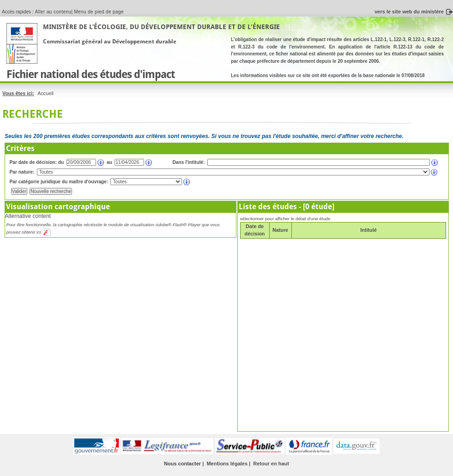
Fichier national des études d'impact (91, 74)
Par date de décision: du (37, 162)
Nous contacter (182, 464)
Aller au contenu (53, 12)
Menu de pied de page (99, 12)
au (109, 162)
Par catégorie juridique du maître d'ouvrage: (59, 182)
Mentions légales (227, 464)
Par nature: (22, 172)
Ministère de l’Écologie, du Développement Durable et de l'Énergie (161, 27)
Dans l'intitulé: (189, 162)
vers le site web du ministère (409, 12)
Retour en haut (271, 464)
